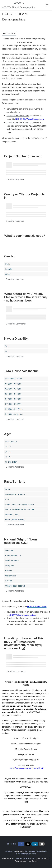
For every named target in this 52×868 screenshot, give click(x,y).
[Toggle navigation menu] (47, 5)
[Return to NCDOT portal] (19, 3)
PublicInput (20, 851)
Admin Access (20, 861)
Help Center (32, 861)
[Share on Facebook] (21, 844)
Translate (9, 33)
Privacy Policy (7, 858)
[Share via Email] (42, 844)
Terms (46, 858)
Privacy (39, 858)
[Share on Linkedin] (35, 844)
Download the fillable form (18, 116)
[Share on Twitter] (28, 844)
